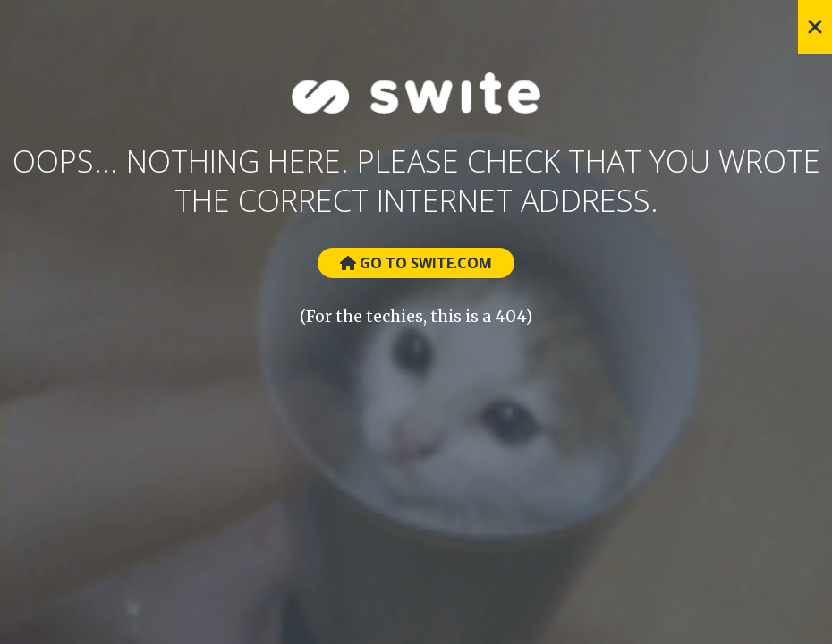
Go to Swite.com (416, 263)
